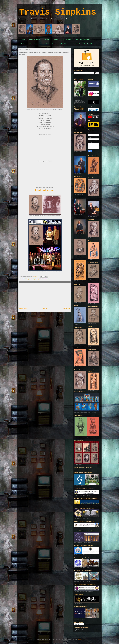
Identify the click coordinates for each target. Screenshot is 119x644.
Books (23, 44)
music (31, 279)
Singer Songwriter (37, 279)
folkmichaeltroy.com (45, 190)
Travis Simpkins (58, 12)
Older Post (67, 309)
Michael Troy (26, 279)
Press (23, 39)
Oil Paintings (67, 39)
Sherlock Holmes (35, 44)
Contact (47, 39)
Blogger (80, 639)
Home (45, 309)
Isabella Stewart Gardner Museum (85, 44)
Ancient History (51, 44)
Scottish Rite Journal (83, 39)
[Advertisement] (45, 295)
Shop (56, 39)
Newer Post (23, 309)
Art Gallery (65, 44)
